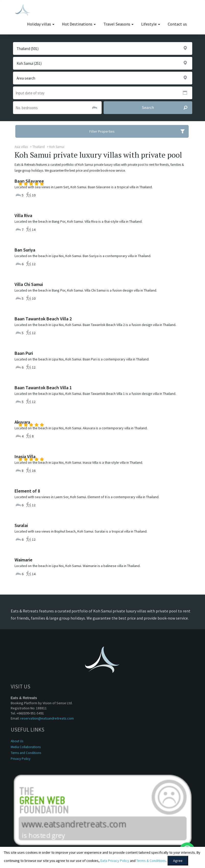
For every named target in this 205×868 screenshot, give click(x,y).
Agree (178, 861)
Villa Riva (23, 215)
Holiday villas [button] (41, 24)
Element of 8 (27, 491)
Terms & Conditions (151, 861)
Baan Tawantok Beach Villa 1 (43, 388)
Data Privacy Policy (115, 861)
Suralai (21, 525)
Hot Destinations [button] (79, 24)
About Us (17, 741)
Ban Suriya (25, 250)
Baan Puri (24, 353)
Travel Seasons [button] (118, 24)
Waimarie (23, 560)
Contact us (177, 24)
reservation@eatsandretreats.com (47, 718)
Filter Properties (139, 131)
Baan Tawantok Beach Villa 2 (43, 319)
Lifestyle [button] (151, 24)
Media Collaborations (26, 747)
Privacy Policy (21, 759)
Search (167, 108)
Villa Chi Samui (29, 284)
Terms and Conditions (26, 753)
